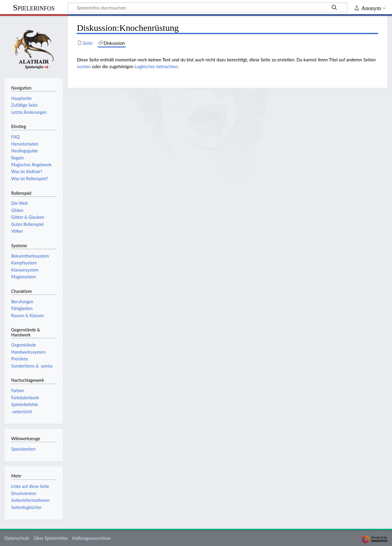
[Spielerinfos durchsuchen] (207, 7)
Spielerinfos (34, 8)
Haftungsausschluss (92, 538)
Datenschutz (17, 538)
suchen (84, 66)
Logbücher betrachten (156, 66)
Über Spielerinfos (51, 538)
